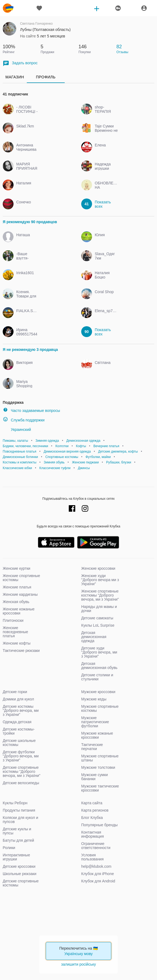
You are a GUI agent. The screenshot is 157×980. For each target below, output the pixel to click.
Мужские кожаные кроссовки (97, 735)
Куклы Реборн (15, 803)
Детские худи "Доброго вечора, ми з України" (99, 652)
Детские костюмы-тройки (19, 731)
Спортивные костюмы (62, 457)
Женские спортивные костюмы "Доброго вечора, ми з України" (100, 595)
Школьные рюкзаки (19, 874)
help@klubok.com (96, 866)
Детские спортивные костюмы (21, 883)
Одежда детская (17, 722)
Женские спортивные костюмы (21, 578)
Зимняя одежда (47, 441)
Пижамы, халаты (15, 441)
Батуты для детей (18, 840)
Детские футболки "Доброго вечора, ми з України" (21, 756)
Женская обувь (16, 602)
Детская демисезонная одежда (94, 637)
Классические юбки (17, 468)
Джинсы (84, 468)
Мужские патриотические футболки (95, 722)
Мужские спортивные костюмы (100, 708)
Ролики (9, 848)
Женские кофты (17, 643)
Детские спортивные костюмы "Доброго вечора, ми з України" (22, 771)
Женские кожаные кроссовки (19, 611)
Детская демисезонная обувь (99, 666)
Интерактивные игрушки (16, 857)
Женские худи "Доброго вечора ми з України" (100, 580)
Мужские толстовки (98, 767)
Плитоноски (13, 620)
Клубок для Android (98, 881)
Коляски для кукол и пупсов (20, 820)
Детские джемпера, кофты (118, 451)
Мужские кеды (94, 699)
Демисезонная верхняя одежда (67, 451)
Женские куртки (17, 568)
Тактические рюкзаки (21, 651)
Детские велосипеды (21, 783)
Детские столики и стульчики (97, 677)
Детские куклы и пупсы (17, 831)
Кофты (81, 446)
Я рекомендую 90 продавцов (30, 222)
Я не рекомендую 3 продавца (30, 350)
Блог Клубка (92, 818)
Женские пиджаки (85, 462)
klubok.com (8, 8)
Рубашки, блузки (119, 462)
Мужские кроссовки (98, 692)
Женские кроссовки (98, 568)
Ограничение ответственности (96, 846)
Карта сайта (92, 803)
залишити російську (78, 964)
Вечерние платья (106, 446)
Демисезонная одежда (83, 441)
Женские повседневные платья (15, 632)
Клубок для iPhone (98, 874)
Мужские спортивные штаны (100, 758)
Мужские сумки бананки (94, 777)
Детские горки (15, 692)
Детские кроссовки (19, 866)
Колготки (62, 446)
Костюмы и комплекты (19, 462)
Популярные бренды (99, 825)
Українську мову (79, 954)
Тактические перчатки (92, 747)
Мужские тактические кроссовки (100, 788)
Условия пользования (92, 857)
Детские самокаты (97, 618)
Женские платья (17, 587)
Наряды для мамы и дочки (99, 609)
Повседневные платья (19, 451)
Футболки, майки (98, 457)
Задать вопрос (20, 63)
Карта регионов (95, 810)
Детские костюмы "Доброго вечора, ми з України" (21, 710)
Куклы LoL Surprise (98, 625)
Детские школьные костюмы (19, 743)
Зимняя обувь (54, 462)
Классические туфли (55, 468)
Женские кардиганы (20, 594)
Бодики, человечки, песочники (25, 446)
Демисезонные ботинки (20, 457)
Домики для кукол (18, 699)
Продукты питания (19, 810)
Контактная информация (92, 834)
